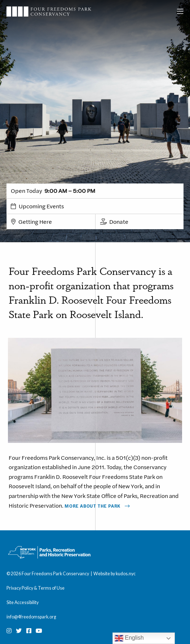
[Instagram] (9, 631)
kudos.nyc (126, 574)
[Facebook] (29, 631)
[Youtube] (39, 631)
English (129, 638)
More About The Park (92, 506)
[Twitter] (19, 631)
